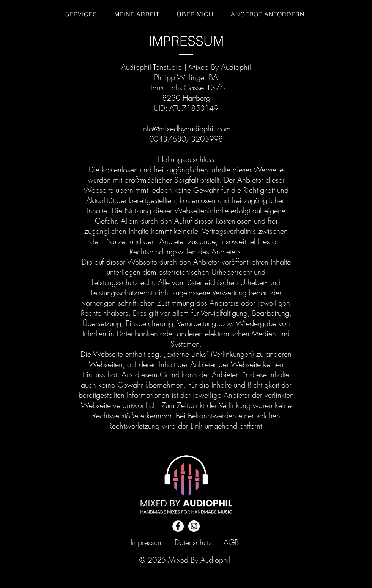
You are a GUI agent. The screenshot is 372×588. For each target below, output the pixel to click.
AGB (231, 542)
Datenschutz (193, 542)
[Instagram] (194, 526)
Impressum (147, 542)
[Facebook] (178, 526)
